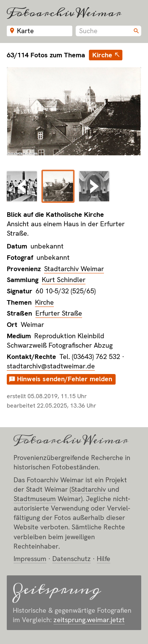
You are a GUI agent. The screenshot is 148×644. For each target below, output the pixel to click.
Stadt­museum (35, 499)
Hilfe (104, 559)
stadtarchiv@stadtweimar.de (51, 366)
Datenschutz (72, 559)
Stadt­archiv (88, 489)
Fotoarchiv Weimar (64, 13)
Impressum (30, 559)
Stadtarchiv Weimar (74, 269)
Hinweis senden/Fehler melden (65, 379)
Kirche (102, 55)
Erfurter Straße (59, 313)
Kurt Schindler (64, 280)
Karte (25, 31)
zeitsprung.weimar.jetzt (89, 620)
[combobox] (108, 31)
